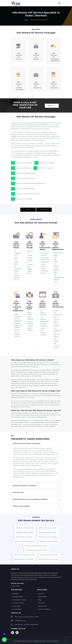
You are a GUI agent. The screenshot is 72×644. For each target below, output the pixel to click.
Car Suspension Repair (19, 600)
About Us (41, 594)
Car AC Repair (16, 606)
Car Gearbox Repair (18, 603)
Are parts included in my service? (25, 486)
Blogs (40, 600)
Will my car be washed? (21, 506)
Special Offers (43, 597)
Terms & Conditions (44, 609)
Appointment (43, 606)
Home (26, 20)
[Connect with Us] (13, 633)
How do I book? (18, 492)
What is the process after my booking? (27, 443)
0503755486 (34, 624)
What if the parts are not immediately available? (30, 499)
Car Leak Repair (17, 609)
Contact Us (42, 603)
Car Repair (15, 594)
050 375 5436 (19, 624)
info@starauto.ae (20, 621)
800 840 (53, 426)
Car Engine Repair (18, 597)
